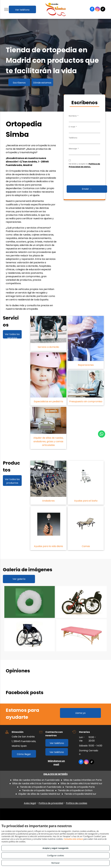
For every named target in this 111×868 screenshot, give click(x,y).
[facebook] (92, 9)
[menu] (6, 9)
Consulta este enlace (73, 839)
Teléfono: (73, 138)
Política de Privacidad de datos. (84, 165)
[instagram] (97, 9)
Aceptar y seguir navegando (55, 848)
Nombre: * (74, 116)
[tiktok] (103, 9)
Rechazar (55, 863)
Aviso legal (30, 803)
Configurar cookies (56, 855)
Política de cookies (77, 803)
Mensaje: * (74, 149)
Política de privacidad (51, 803)
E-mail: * (73, 127)
